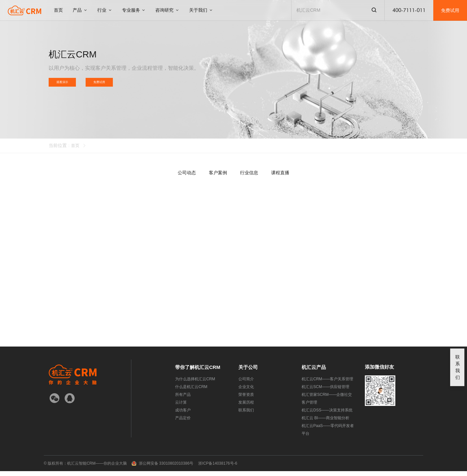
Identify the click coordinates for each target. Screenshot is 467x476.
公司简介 (246, 384)
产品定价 (183, 423)
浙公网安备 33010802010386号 (166, 468)
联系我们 (246, 415)
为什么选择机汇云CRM (195, 384)
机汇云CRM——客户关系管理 (327, 384)
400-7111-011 (409, 10)
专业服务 (134, 10)
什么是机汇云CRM (191, 392)
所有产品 (183, 399)
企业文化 (246, 392)
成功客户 (183, 415)
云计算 (181, 407)
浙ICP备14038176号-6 (218, 468)
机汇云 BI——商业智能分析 (325, 423)
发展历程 (246, 407)
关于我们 (201, 10)
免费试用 (450, 10)
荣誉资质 (246, 399)
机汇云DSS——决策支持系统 (327, 415)
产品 (80, 10)
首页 (58, 10)
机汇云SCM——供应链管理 (325, 392)
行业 (105, 10)
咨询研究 (167, 10)
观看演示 (66, 85)
